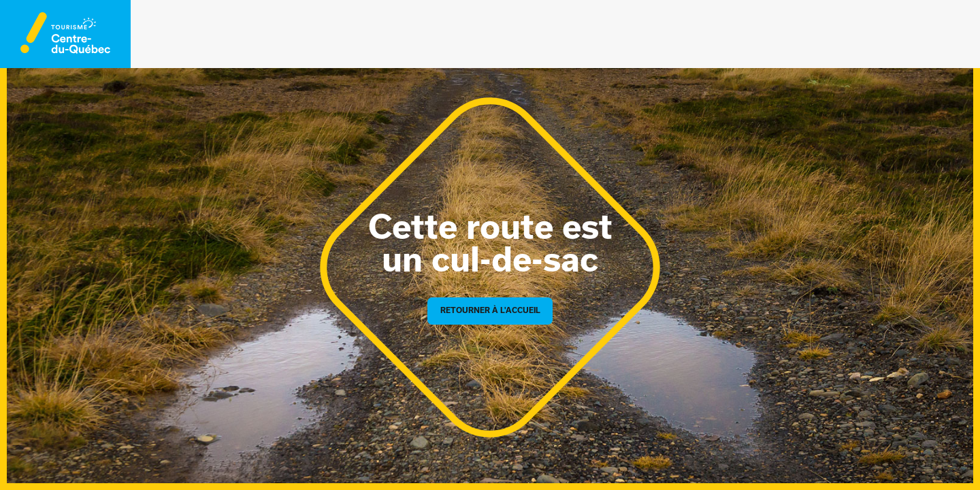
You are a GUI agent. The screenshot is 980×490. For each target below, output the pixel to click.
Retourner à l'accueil (490, 310)
